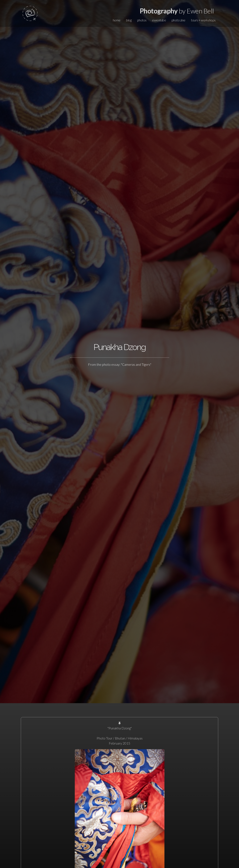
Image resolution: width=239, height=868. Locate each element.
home (117, 20)
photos (142, 20)
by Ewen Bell (177, 11)
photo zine (179, 20)
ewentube (159, 20)
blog (129, 20)
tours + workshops (203, 20)
